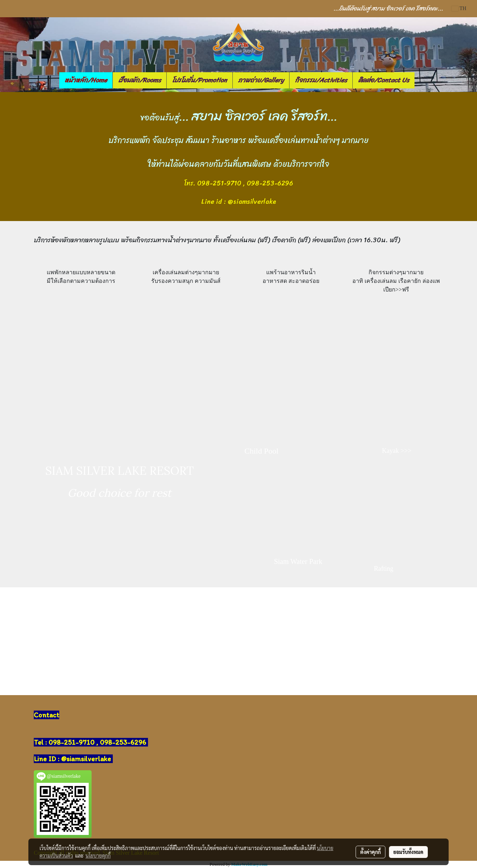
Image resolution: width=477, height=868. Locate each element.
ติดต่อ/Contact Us (384, 80)
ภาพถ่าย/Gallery (261, 80)
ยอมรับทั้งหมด (408, 852)
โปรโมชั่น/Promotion (200, 80)
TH (459, 8)
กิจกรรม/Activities (321, 80)
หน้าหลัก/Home (86, 80)
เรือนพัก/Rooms (140, 80)
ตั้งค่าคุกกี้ (371, 852)
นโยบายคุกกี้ (98, 855)
